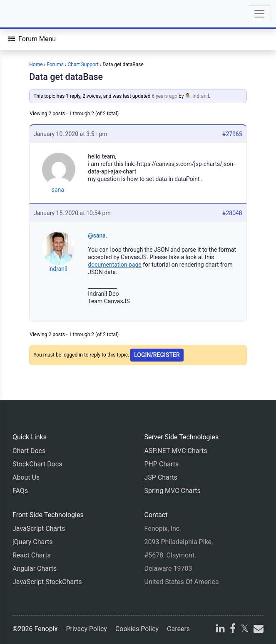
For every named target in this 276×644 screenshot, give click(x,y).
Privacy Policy (86, 629)
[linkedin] (220, 630)
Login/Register (157, 355)
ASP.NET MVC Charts (176, 451)
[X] (245, 630)
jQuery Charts (32, 542)
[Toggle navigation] (259, 14)
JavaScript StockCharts (47, 582)
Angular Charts (35, 568)
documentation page (115, 265)
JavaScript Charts (39, 529)
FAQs (20, 491)
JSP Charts (161, 477)
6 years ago (164, 96)
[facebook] (233, 630)
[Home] (30, 14)
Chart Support (83, 64)
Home (36, 64)
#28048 (232, 213)
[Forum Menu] (32, 39)
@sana (97, 235)
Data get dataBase (66, 77)
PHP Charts (162, 464)
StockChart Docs (37, 464)
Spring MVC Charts (173, 491)
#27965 (232, 134)
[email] (258, 630)
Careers (178, 629)
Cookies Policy (137, 629)
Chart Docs (29, 451)
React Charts (32, 555)
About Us (26, 477)
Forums (55, 64)
